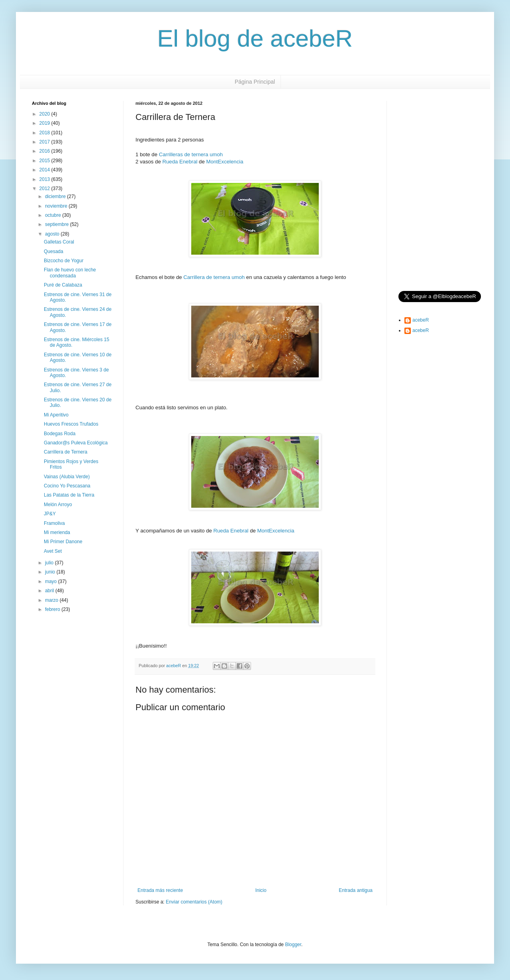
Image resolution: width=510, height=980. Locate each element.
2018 (45, 133)
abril (50, 591)
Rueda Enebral (180, 162)
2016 (45, 151)
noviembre (57, 206)
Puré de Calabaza (63, 285)
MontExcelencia (225, 162)
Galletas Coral (59, 242)
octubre (54, 215)
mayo (52, 581)
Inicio (261, 890)
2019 (45, 123)
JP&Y (50, 514)
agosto (53, 234)
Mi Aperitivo (56, 415)
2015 (45, 161)
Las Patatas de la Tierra (69, 495)
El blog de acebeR (255, 38)
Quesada (54, 251)
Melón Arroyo (58, 505)
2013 (45, 179)
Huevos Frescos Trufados (71, 424)
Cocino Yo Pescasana (67, 486)
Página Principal (255, 82)
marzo (52, 600)
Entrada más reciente (160, 890)
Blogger (293, 945)
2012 (45, 189)
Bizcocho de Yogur (64, 261)
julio (50, 563)
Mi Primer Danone (63, 542)
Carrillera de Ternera (66, 452)
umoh (216, 154)
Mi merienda (57, 532)
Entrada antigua (356, 890)
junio (51, 572)
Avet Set (53, 551)
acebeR (421, 320)
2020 (45, 114)
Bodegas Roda (60, 434)
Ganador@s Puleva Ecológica (76, 443)
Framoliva (54, 523)
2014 (45, 170)
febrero (53, 609)
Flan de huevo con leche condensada (70, 273)
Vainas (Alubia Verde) (67, 477)
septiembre (58, 224)
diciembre (56, 196)
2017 (45, 142)
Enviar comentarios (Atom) (194, 902)
